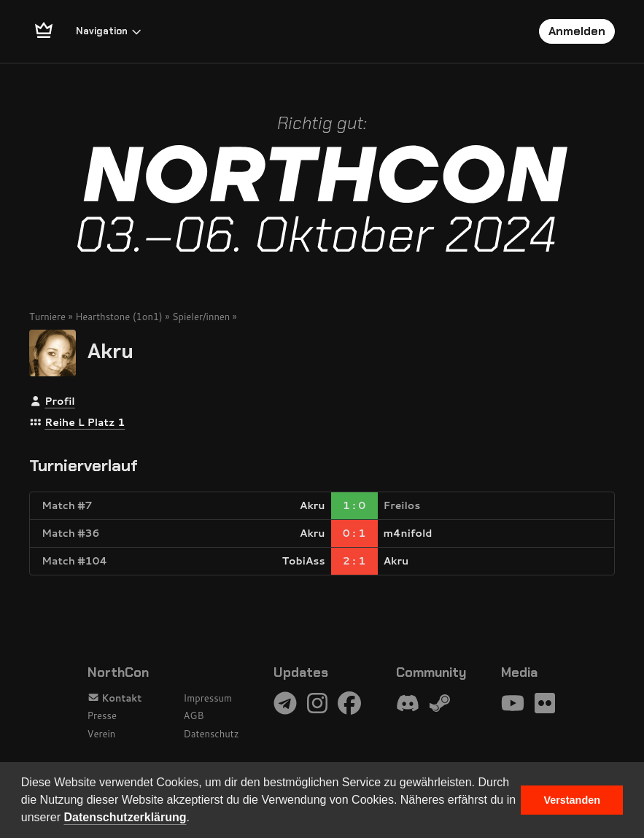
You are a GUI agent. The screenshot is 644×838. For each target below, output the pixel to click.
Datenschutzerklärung (125, 817)
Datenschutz (212, 734)
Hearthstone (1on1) (119, 317)
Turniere (47, 317)
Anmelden (577, 31)
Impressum (208, 698)
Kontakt (115, 698)
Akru (110, 351)
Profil (59, 401)
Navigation (109, 31)
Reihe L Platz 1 (85, 422)
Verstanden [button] (572, 800)
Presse (102, 715)
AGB (194, 715)
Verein (102, 734)
